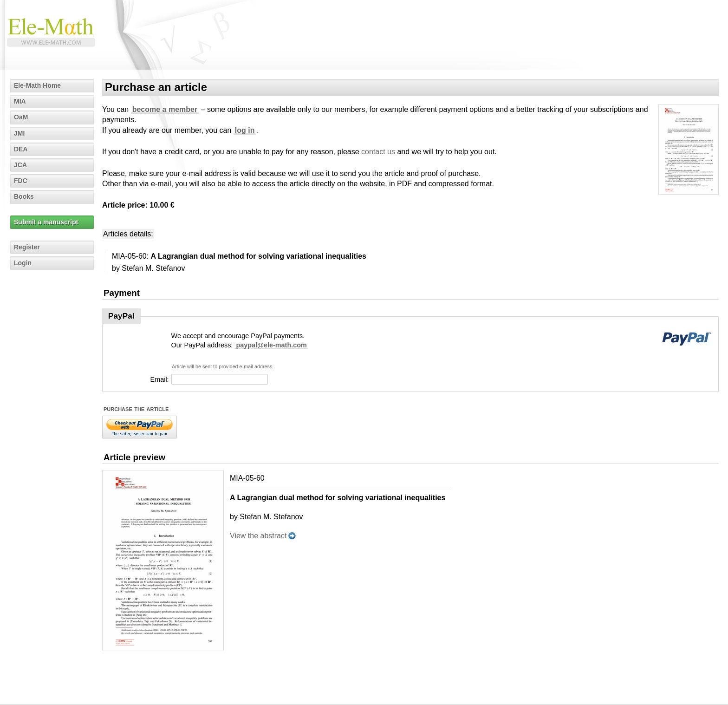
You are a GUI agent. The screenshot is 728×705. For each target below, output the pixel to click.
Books (24, 196)
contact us (378, 152)
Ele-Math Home (37, 85)
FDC (21, 181)
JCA (20, 165)
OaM (21, 117)
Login (23, 263)
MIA (20, 101)
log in (245, 130)
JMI (19, 133)
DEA (21, 149)
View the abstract (258, 536)
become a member (165, 109)
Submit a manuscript (46, 222)
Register (27, 247)
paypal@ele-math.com (271, 345)
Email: (160, 379)
